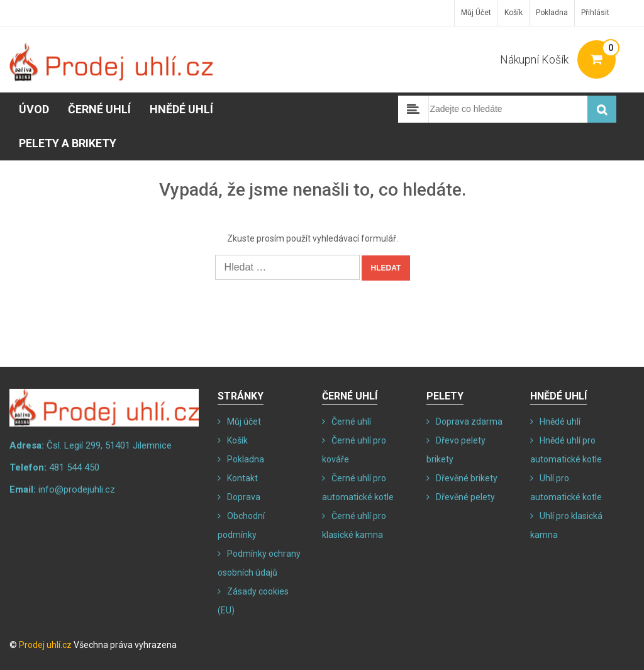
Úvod (34, 109)
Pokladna (552, 13)
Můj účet (476, 13)
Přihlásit (595, 13)
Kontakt (242, 478)
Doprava (244, 497)
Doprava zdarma (469, 422)
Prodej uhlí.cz (45, 645)
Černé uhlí (99, 109)
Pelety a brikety (68, 143)
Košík (514, 13)
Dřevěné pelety (465, 497)
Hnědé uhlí (181, 109)
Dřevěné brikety (467, 478)
